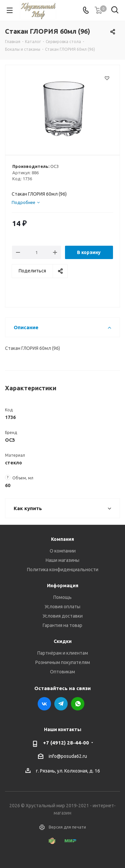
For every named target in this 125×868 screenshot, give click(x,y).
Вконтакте (44, 704)
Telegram (61, 704)
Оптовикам (62, 672)
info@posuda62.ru (68, 756)
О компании (63, 551)
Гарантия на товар (62, 625)
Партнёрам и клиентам (63, 653)
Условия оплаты (62, 607)
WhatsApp (78, 704)
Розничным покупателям (63, 662)
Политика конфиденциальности (63, 570)
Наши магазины (62, 560)
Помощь (62, 597)
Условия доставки (63, 616)
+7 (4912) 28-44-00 (66, 743)
